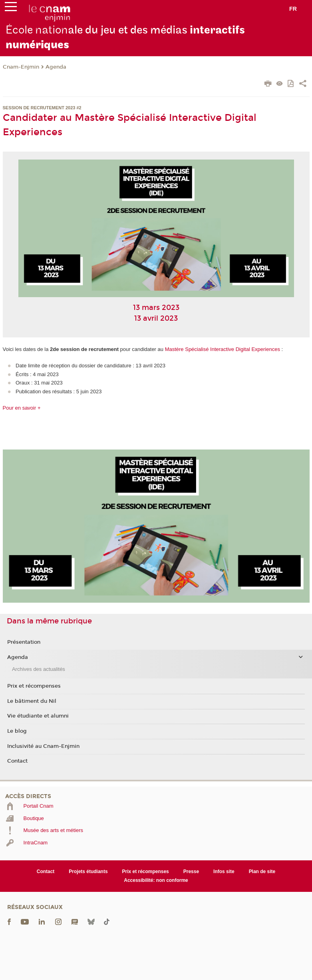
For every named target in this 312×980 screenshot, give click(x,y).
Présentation (24, 642)
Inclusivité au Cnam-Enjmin (43, 746)
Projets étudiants (88, 872)
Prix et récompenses (34, 686)
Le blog (17, 731)
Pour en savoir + (22, 408)
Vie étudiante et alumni (38, 716)
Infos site (224, 872)
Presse (191, 872)
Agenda (56, 67)
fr (293, 9)
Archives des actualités (39, 669)
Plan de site (262, 872)
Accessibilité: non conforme (156, 880)
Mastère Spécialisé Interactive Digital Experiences (223, 349)
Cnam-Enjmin (21, 67)
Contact (17, 761)
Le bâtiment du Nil (32, 701)
